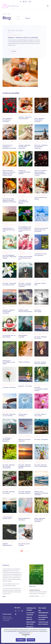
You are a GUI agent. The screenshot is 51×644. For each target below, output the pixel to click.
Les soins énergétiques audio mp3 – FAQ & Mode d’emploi (9, 257)
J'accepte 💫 (21, 640)
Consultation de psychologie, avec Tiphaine (23, 202)
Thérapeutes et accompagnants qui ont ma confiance (25, 197)
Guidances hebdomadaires (14, 35)
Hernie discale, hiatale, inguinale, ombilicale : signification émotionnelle (9, 200)
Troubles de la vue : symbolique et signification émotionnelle (9, 147)
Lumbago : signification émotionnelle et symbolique (9, 312)
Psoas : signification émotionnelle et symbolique (40, 120)
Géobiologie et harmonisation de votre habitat (9, 362)
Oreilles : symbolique (24, 362)
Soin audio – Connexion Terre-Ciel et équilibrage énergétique (25, 285)
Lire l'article (13, 51)
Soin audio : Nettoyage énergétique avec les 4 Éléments (25, 467)
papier (45, 596)
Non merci (31, 640)
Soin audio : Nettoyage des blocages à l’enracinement (9, 467)
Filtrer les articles (19, 18)
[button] (21, 2)
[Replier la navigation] (48, 6)
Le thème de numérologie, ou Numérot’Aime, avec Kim (25, 258)
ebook (41, 596)
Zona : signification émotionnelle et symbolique (7, 120)
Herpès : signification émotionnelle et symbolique (40, 520)
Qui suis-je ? (30, 627)
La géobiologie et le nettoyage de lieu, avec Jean (9, 230)
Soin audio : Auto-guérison (41, 440)
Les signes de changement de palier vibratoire (24, 172)
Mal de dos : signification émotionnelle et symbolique (41, 147)
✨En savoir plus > (26, 635)
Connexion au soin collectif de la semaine (43, 617)
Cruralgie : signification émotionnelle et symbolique (25, 147)
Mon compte (42, 608)
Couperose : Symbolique (9, 388)
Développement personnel (9, 169)
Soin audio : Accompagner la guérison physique (41, 389)
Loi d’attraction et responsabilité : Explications (7, 440)
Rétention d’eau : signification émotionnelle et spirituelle (41, 493)
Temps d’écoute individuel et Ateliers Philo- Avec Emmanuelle (41, 230)
